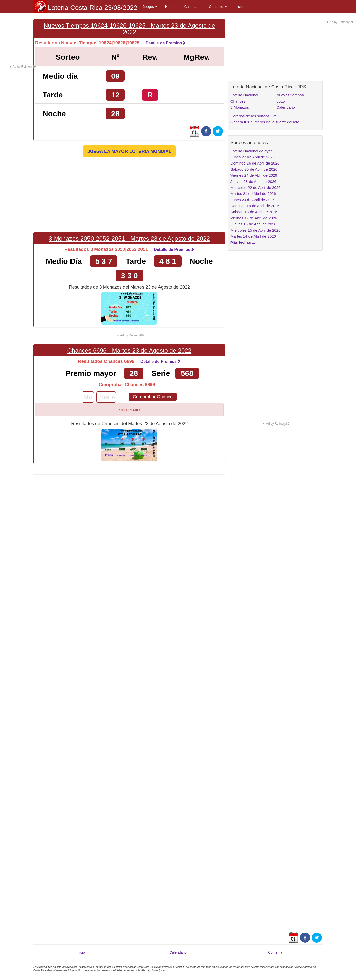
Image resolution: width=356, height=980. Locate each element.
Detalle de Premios (166, 43)
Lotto (281, 101)
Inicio (238, 7)
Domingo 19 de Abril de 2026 (255, 206)
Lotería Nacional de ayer (251, 151)
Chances (238, 101)
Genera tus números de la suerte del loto (265, 122)
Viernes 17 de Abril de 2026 (254, 218)
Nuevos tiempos (290, 95)
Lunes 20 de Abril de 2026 (253, 200)
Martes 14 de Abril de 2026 (253, 236)
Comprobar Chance (153, 397)
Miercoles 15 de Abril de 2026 (256, 230)
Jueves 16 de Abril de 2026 (253, 224)
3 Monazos (240, 107)
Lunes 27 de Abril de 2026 (253, 157)
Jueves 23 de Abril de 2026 (253, 181)
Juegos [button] (150, 7)
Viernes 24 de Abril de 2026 (254, 175)
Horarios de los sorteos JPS (254, 116)
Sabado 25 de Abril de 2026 (254, 169)
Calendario (193, 7)
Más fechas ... (243, 242)
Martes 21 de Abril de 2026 (253, 194)
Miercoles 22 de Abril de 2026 (256, 187)
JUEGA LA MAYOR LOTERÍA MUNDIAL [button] (129, 151)
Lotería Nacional (244, 95)
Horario (171, 7)
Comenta (275, 952)
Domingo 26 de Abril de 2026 (255, 163)
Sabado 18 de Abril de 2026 (254, 212)
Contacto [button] (218, 7)
